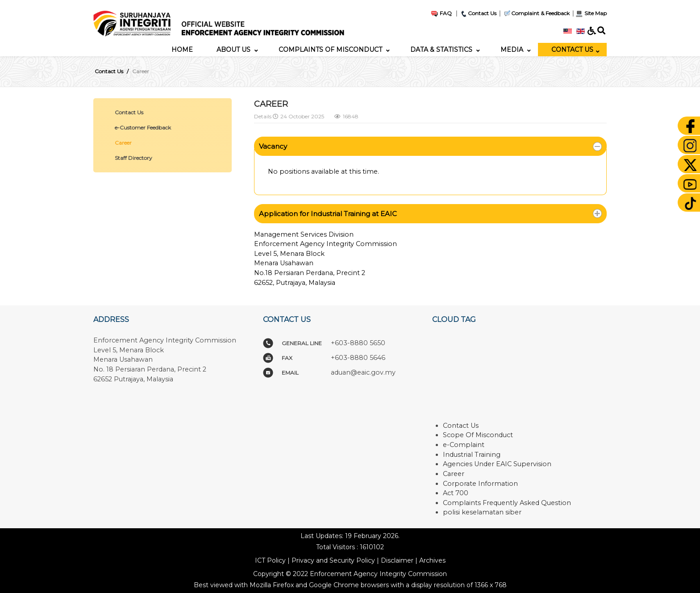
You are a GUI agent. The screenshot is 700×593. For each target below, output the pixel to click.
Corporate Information (480, 484)
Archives (432, 560)
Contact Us (478, 13)
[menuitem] (182, 50)
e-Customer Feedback (143, 127)
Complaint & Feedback (540, 13)
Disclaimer (397, 560)
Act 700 (456, 493)
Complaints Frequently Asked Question (507, 503)
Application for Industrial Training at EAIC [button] (328, 214)
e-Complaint (464, 445)
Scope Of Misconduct (478, 435)
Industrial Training (472, 455)
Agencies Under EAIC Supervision (497, 464)
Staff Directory (133, 158)
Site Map (591, 13)
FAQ (441, 13)
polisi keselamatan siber (482, 512)
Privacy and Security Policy (333, 560)
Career (123, 143)
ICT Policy (270, 560)
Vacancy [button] (273, 146)
